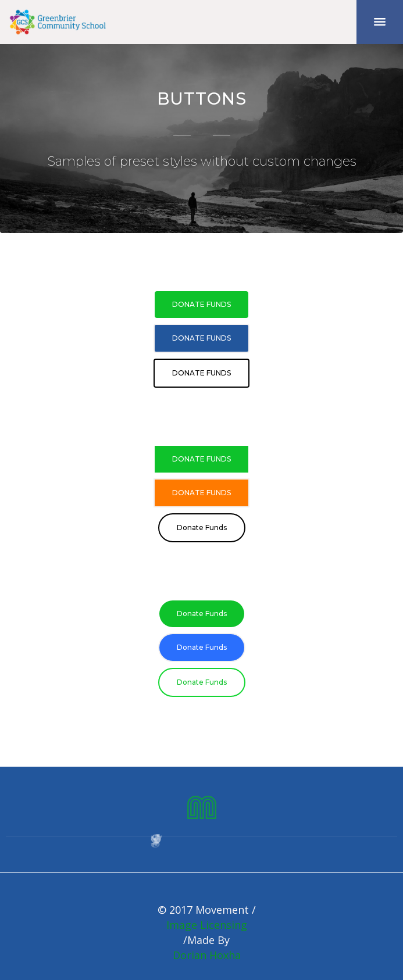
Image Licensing (207, 925)
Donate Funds (201, 304)
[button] (380, 22)
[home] (58, 22)
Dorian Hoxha (207, 955)
